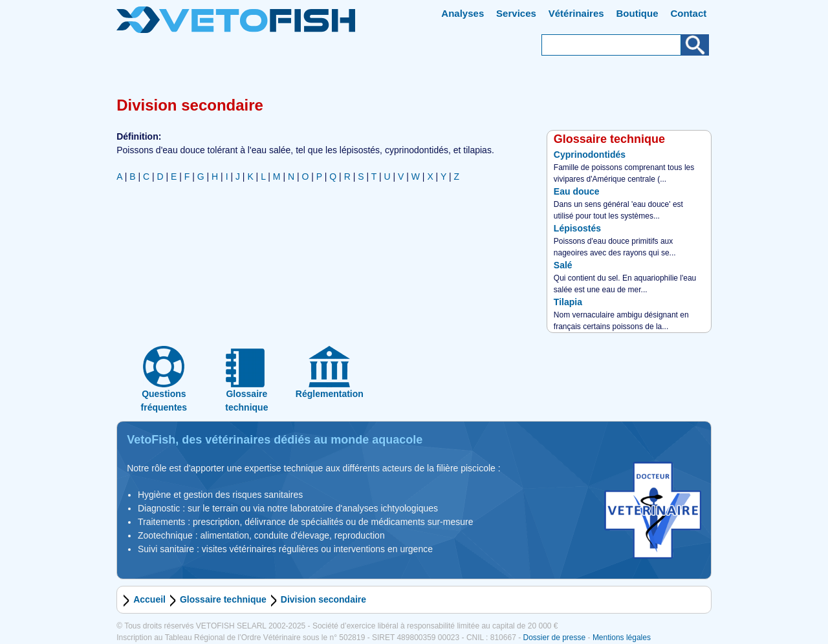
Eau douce (577, 191)
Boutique (637, 13)
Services (516, 13)
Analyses (463, 13)
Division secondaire (323, 599)
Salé (563, 265)
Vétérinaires (576, 13)
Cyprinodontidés (590, 155)
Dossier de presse (554, 638)
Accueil (149, 599)
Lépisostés (577, 228)
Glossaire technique (223, 599)
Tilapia (568, 302)
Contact (688, 13)
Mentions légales (622, 638)
